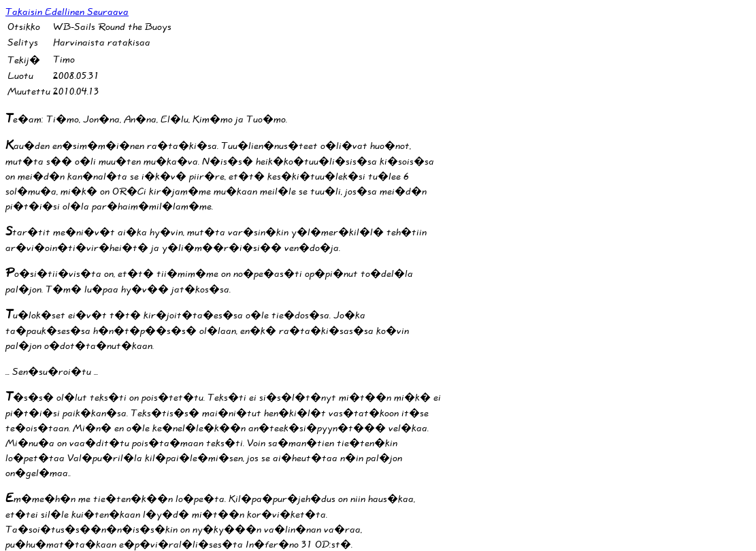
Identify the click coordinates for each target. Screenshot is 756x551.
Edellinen (66, 12)
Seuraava (108, 12)
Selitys (23, 43)
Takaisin (25, 12)
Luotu (20, 76)
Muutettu (29, 91)
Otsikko (24, 27)
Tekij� (24, 60)
